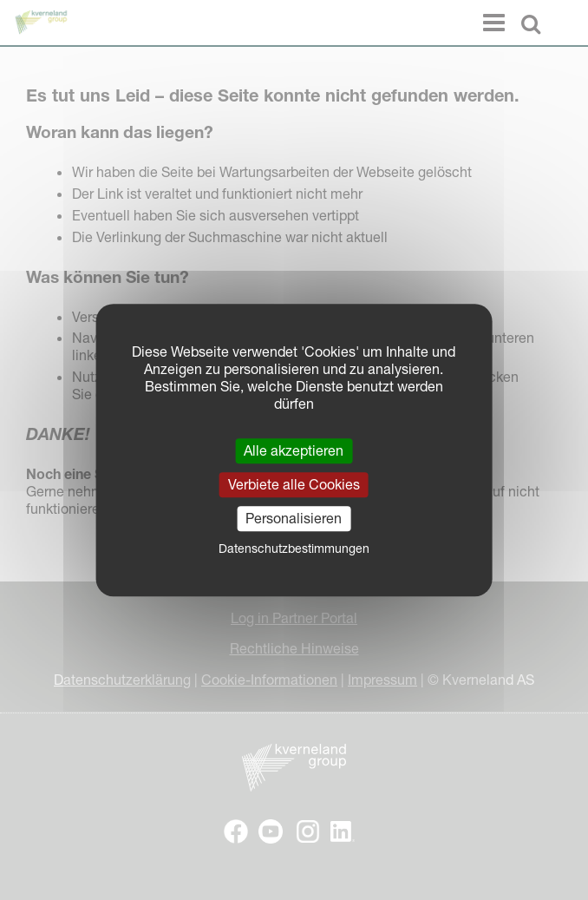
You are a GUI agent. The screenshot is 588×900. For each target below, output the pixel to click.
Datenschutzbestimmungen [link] (294, 549)
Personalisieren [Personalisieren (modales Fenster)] (294, 518)
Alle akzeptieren (294, 450)
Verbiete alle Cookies (294, 484)
